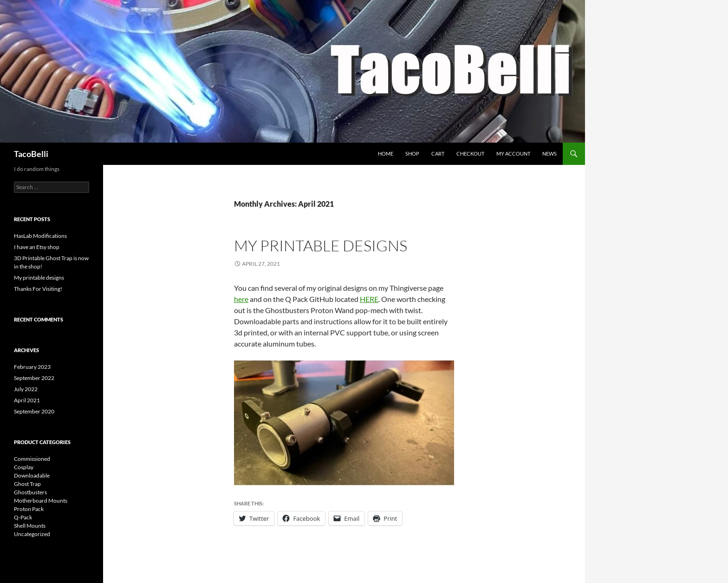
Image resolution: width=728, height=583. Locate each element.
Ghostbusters (30, 492)
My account (513, 154)
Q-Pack (23, 517)
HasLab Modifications (40, 236)
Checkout (470, 154)
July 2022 (26, 389)
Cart (438, 154)
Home (386, 154)
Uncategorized (32, 534)
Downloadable (32, 475)
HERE (369, 299)
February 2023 (32, 367)
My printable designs (321, 246)
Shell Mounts (30, 526)
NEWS (549, 154)
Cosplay (24, 467)
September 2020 (34, 411)
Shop (412, 154)
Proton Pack (29, 509)
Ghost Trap (27, 484)
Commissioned (32, 459)
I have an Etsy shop (37, 247)
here (241, 299)
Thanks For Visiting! (38, 289)
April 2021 (27, 400)
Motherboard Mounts (41, 501)
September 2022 (34, 378)
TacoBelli (31, 154)
